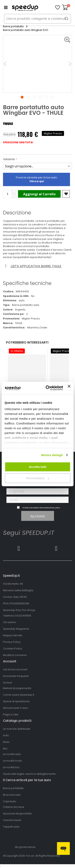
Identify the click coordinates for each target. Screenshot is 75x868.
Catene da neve (14, 807)
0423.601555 (23, 616)
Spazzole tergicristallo (17, 814)
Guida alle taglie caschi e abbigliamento (29, 774)
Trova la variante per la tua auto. (37, 179)
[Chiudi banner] (69, 388)
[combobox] (37, 19)
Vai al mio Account (15, 669)
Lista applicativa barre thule (33, 266)
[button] (58, 8)
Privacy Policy (12, 642)
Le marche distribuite (17, 729)
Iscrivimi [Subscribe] (38, 516)
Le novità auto (12, 754)
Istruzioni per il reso (15, 708)
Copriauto (10, 801)
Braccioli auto (12, 795)
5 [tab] (46, 97)
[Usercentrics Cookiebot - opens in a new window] (47, 388)
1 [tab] (22, 97)
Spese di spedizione (16, 701)
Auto (6, 735)
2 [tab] (28, 97)
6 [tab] (52, 97)
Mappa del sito (13, 635)
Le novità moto (12, 761)
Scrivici (7, 683)
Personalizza (38, 478)
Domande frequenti (16, 676)
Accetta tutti (37, 467)
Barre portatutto (13, 27)
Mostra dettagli (52, 455)
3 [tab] (34, 97)
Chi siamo (9, 622)
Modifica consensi (15, 655)
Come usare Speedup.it (19, 695)
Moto (6, 742)
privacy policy (55, 508)
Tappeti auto (11, 827)
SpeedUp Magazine (16, 629)
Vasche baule (12, 820)
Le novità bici (11, 767)
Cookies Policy (12, 649)
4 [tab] (40, 97)
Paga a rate (11, 714)
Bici (5, 749)
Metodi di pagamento (17, 688)
